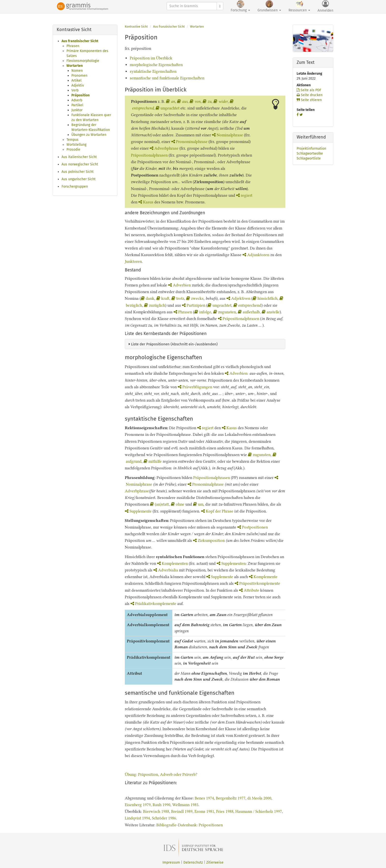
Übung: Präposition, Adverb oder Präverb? (161, 774)
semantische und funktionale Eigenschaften (167, 78)
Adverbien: (237, 373)
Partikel (77, 105)
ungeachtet (168, 108)
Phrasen (73, 46)
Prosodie (73, 150)
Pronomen (79, 76)
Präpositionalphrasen (149, 155)
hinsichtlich (265, 298)
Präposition (80, 95)
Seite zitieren (309, 100)
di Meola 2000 (259, 798)
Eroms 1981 (204, 811)
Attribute (249, 590)
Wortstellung (76, 145)
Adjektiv (78, 85)
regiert (244, 195)
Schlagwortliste (309, 158)
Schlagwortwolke (310, 153)
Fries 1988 (225, 811)
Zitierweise (215, 862)
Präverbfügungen (195, 387)
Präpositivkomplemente (257, 583)
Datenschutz (193, 862)
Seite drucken (310, 95)
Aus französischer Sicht (80, 41)
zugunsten (225, 312)
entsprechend (247, 305)
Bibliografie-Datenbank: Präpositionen (190, 825)
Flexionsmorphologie (83, 61)
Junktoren (133, 261)
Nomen (77, 71)
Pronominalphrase (189, 142)
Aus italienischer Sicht (79, 157)
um (198, 504)
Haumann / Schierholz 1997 (259, 811)
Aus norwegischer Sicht (80, 164)
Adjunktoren (256, 255)
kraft (163, 298)
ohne (178, 504)
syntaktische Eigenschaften (153, 71)
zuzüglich (155, 305)
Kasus (146, 202)
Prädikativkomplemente (153, 604)
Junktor (77, 110)
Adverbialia (166, 570)
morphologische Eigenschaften (156, 65)
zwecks (195, 298)
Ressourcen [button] (299, 6)
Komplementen (172, 563)
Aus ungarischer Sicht (79, 179)
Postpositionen (253, 527)
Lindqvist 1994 (137, 818)
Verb (75, 90)
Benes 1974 (204, 798)
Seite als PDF (309, 90)
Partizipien (194, 305)
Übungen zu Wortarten (89, 135)
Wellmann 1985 (185, 805)
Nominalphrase (227, 135)
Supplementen (231, 563)
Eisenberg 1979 (138, 805)
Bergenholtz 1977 (231, 798)
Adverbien (179, 285)
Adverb (77, 100)
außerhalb (249, 312)
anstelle (271, 312)
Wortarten (75, 66)
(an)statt (159, 504)
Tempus (72, 140)
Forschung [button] (240, 6)
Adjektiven (238, 298)
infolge (203, 312)
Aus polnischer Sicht (78, 172)
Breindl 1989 (182, 811)
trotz (178, 298)
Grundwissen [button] (269, 6)
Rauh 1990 (161, 805)
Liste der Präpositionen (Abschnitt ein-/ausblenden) (173, 344)
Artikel (76, 80)
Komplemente (263, 577)
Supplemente (138, 511)
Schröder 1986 (164, 818)
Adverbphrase (164, 148)
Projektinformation (311, 149)
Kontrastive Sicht (136, 27)
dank (148, 298)
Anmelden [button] (325, 6)
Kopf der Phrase (217, 511)
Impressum (171, 862)
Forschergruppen (75, 186)
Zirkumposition (209, 540)
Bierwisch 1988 (156, 811)
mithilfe (153, 461)
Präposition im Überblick (151, 58)
